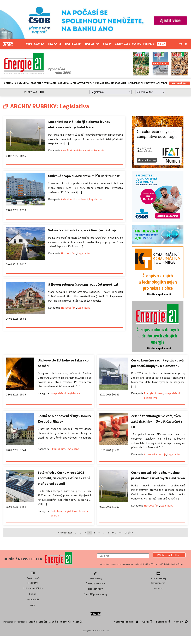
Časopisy (40, 44)
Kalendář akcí (180, 83)
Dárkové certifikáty (33, 588)
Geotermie (37, 83)
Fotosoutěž (33, 600)
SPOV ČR (53, 622)
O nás (29, 44)
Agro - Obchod (133, 44)
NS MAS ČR (65, 622)
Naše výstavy (93, 44)
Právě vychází (152, 83)
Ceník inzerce (158, 583)
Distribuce (57, 511)
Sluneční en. (22, 83)
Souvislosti (135, 83)
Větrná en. (50, 83)
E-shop (33, 594)
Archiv (119, 44)
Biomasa (8, 83)
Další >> (129, 533)
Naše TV (108, 44)
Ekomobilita (102, 83)
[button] (169, 555)
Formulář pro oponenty (95, 594)
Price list (158, 589)
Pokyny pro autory (95, 583)
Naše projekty (74, 44)
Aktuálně (66, 150)
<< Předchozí (65, 533)
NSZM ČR (78, 622)
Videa (164, 83)
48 (120, 533)
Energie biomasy (154, 393)
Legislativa (79, 150)
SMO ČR (33, 622)
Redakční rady (95, 589)
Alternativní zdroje (82, 83)
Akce (33, 605)
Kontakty (149, 44)
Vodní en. (63, 83)
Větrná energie (96, 150)
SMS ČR (43, 622)
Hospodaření (119, 83)
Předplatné (56, 44)
